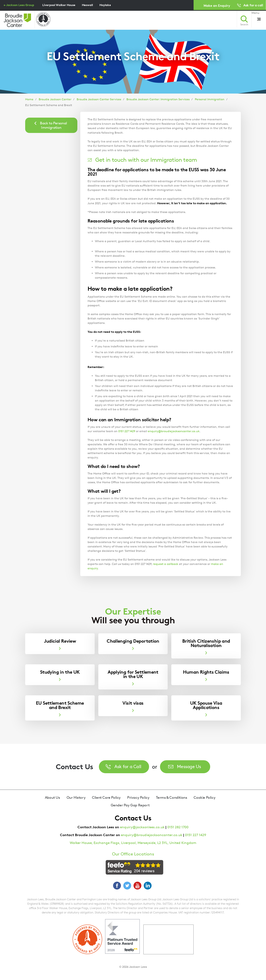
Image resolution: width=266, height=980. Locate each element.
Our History (76, 797)
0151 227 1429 (127, 431)
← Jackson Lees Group (19, 5)
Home (29, 99)
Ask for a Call (128, 766)
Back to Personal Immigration (53, 125)
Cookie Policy (204, 797)
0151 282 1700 (178, 827)
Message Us (189, 766)
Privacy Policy (138, 797)
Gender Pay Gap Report (130, 805)
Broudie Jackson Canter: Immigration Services (158, 99)
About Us (52, 797)
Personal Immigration (210, 99)
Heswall (87, 5)
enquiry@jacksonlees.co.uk (142, 827)
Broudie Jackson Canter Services (99, 99)
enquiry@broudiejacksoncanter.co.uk (174, 431)
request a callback (166, 564)
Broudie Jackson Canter (55, 99)
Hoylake (105, 5)
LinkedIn (148, 886)
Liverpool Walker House (59, 5)
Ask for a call (253, 5)
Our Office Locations (133, 854)
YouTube (137, 886)
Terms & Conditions (172, 797)
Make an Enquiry (217, 5)
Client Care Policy (106, 797)
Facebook (117, 886)
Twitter (127, 886)
